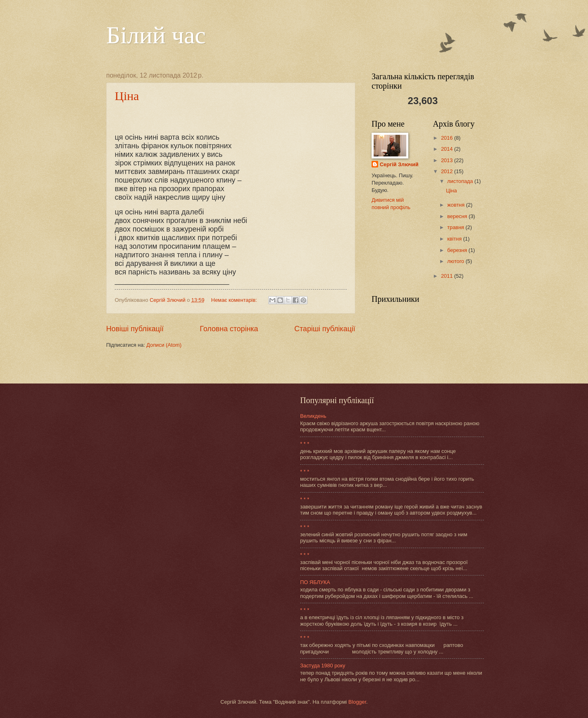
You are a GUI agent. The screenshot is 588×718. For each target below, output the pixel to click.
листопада (461, 181)
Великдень (313, 416)
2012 (448, 171)
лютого (456, 261)
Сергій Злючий (399, 164)
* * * (305, 444)
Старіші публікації (325, 329)
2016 (448, 138)
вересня (458, 216)
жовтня (457, 205)
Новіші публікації (135, 329)
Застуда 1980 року (323, 666)
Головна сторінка (229, 329)
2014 (448, 149)
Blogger (357, 702)
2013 (448, 160)
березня (458, 250)
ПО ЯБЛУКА (315, 582)
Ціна (127, 96)
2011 (448, 276)
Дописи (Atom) (164, 345)
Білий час (156, 35)
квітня (455, 239)
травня (456, 227)
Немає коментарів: (235, 300)
